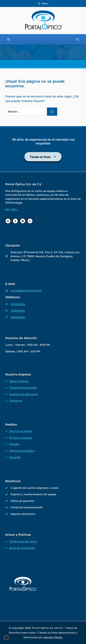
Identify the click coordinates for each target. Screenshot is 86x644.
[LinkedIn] (8, 221)
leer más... (12, 209)
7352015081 (18, 317)
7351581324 (18, 304)
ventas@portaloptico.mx (26, 291)
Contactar (16, 401)
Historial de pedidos (22, 451)
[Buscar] (52, 112)
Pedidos (14, 444)
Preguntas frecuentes (23, 388)
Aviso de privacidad (22, 548)
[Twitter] (23, 221)
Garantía (15, 457)
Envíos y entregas (21, 438)
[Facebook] (15, 221)
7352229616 (18, 311)
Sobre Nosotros (19, 381)
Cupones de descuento (24, 394)
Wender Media (53, 637)
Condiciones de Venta (23, 541)
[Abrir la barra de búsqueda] (78, 39)
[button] (6, 638)
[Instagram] (30, 221)
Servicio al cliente (21, 431)
